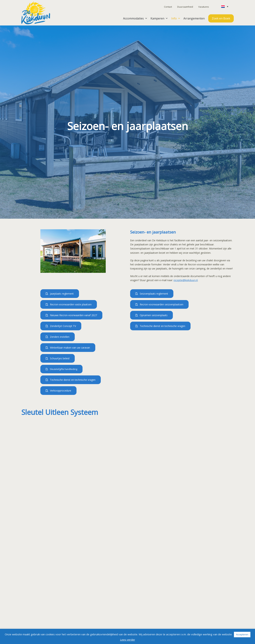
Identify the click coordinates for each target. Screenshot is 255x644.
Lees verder (128, 640)
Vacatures (204, 7)
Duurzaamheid (185, 7)
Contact (168, 7)
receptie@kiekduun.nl (186, 280)
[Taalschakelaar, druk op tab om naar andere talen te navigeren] (225, 7)
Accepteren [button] (242, 634)
